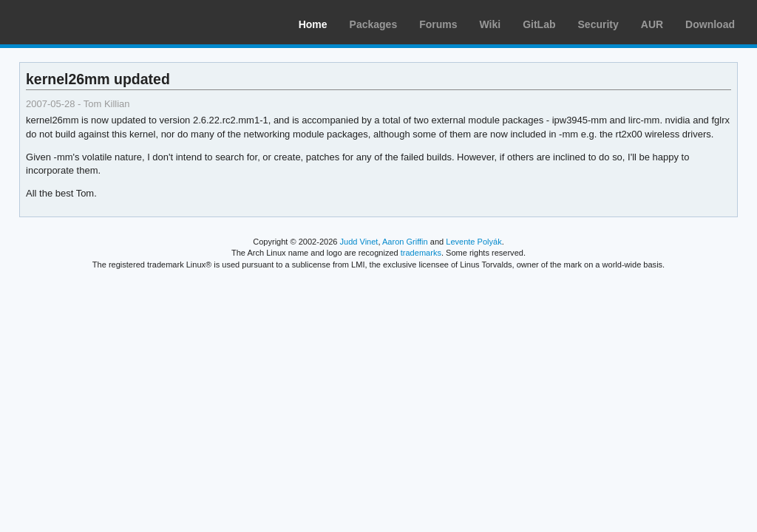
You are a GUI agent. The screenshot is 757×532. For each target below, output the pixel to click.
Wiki (490, 24)
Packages (374, 24)
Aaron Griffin (405, 242)
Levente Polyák (473, 242)
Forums (438, 24)
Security (598, 24)
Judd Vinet (359, 242)
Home (313, 24)
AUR (652, 24)
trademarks (421, 253)
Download (710, 24)
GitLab (539, 24)
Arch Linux (81, 22)
